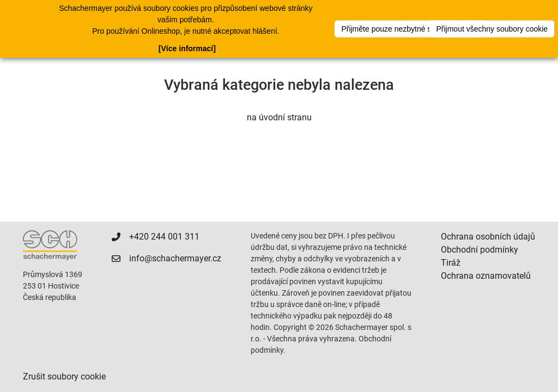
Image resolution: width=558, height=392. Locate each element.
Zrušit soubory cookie (64, 376)
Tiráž (451, 263)
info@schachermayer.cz (175, 258)
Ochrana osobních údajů (488, 237)
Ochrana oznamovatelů (486, 276)
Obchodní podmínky (480, 250)
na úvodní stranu (279, 117)
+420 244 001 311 (164, 237)
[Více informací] (187, 48)
